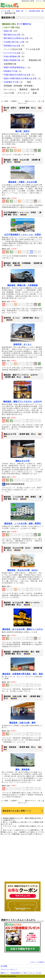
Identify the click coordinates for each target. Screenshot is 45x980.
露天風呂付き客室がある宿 (15, 38)
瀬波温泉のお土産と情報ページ (17, 811)
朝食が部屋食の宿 (11, 60)
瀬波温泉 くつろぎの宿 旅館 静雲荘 (23, 523)
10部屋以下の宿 (10, 82)
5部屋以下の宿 (10, 71)
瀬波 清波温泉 (22, 769)
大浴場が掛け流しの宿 (13, 42)
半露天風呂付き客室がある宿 (16, 75)
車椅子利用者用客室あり (14, 67)
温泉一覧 (20, 11)
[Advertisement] (23, 860)
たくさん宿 (6, 11)
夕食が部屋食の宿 (11, 57)
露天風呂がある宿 (11, 35)
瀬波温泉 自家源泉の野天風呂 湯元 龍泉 (23, 674)
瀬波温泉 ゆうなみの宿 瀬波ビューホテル (23, 629)
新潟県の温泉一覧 (36, 11)
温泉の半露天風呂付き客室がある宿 (19, 78)
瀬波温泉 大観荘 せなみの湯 (23, 182)
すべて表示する (24, 24)
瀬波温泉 (17, 162)
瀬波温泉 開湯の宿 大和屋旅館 (22, 285)
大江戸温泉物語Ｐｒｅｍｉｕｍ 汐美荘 (23, 235)
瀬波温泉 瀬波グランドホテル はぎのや (22, 402)
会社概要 (4, 966)
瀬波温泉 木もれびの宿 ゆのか (22, 570)
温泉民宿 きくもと (22, 344)
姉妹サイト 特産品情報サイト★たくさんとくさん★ (21, 973)
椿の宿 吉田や (22, 131)
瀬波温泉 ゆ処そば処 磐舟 (22, 723)
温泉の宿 (7, 31)
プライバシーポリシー (9, 970)
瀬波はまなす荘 (22, 461)
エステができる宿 (11, 53)
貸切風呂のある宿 (11, 46)
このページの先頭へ (37, 962)
